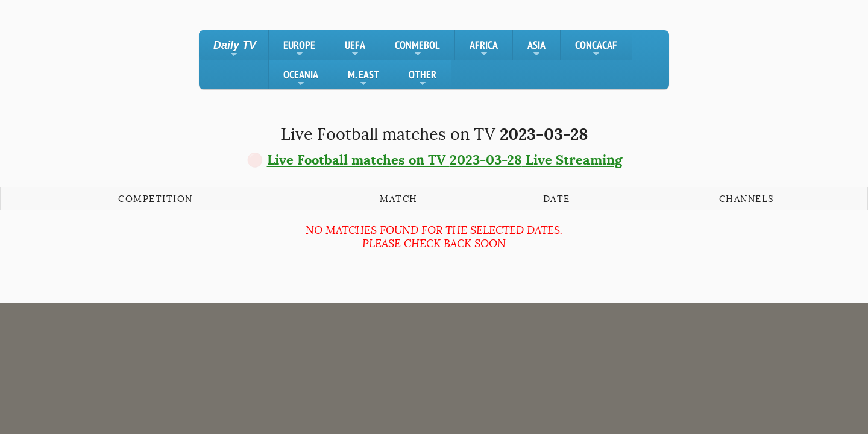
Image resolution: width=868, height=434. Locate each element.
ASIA (536, 49)
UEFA (355, 49)
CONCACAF (596, 49)
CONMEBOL (417, 49)
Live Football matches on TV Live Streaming (445, 160)
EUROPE (299, 49)
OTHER (423, 78)
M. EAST (363, 78)
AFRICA (484, 49)
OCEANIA (301, 78)
